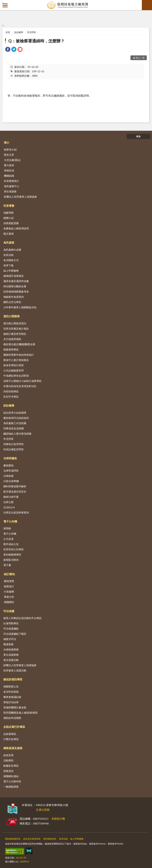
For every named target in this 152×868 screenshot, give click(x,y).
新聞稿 (7, 528)
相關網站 (9, 602)
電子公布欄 (10, 521)
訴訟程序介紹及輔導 (15, 413)
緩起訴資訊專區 (13, 679)
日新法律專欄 (11, 481)
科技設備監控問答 (14, 449)
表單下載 (8, 265)
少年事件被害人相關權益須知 (20, 307)
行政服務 (9, 592)
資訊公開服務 (12, 316)
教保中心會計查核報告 (16, 360)
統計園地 (9, 574)
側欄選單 (5, 5)
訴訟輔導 (19, 32)
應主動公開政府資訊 (15, 323)
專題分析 (9, 597)
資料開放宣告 (50, 839)
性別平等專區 (11, 397)
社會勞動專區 (11, 623)
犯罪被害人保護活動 (15, 670)
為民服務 (9, 242)
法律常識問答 (11, 471)
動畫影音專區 (11, 766)
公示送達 (8, 539)
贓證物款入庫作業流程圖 (17, 434)
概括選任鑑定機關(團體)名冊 (19, 344)
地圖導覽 (8, 213)
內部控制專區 (11, 391)
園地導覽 (9, 581)
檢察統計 (9, 586)
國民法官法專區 (12, 302)
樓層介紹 (8, 218)
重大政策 (9, 165)
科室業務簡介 (12, 181)
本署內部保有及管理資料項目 (20, 386)
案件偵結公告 (11, 544)
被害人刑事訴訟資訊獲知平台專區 (22, 618)
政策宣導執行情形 (14, 365)
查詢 (147, 5)
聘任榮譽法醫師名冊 (15, 286)
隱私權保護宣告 (13, 839)
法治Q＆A (9, 507)
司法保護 (9, 611)
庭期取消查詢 (11, 560)
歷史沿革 (9, 155)
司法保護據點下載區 (15, 634)
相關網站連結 (11, 776)
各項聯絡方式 (11, 260)
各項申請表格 (11, 692)
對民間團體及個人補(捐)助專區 (21, 713)
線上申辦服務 (11, 271)
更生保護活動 (11, 660)
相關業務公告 (11, 686)
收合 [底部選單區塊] (138, 136)
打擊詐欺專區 (11, 739)
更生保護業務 (11, 655)
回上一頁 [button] (140, 58)
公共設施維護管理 (14, 370)
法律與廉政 (10, 458)
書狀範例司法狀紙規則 (16, 418)
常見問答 (32, 32)
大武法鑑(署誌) (12, 160)
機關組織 (9, 176)
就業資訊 (8, 771)
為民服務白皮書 (12, 250)
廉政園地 (8, 465)
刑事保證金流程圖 (14, 428)
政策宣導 (8, 755)
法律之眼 (8, 502)
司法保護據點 (11, 628)
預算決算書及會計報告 (16, 329)
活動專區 (8, 760)
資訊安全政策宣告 (32, 839)
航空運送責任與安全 (15, 492)
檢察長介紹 (10, 149)
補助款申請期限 (12, 718)
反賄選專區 (10, 734)
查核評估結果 (11, 702)
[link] (8, 50)
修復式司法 (10, 639)
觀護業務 (8, 644)
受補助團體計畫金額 (15, 707)
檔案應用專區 (11, 349)
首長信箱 (8, 255)
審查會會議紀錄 (12, 697)
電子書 (7, 565)
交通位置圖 (43, 810)
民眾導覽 (9, 206)
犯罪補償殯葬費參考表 (16, 292)
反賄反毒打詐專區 (14, 727)
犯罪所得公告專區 (14, 549)
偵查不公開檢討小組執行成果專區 (22, 381)
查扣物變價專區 (12, 555)
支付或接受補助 (12, 339)
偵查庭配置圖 (11, 223)
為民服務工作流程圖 (15, 423)
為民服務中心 (12, 186)
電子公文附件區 (12, 781)
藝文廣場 (8, 234)
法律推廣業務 (11, 649)
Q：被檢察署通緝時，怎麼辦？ (36, 41)
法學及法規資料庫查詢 (16, 512)
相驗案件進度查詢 (14, 297)
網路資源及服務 (13, 748)
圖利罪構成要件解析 (15, 486)
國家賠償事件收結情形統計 (19, 355)
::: (3, 3)
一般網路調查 (11, 787)
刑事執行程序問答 (14, 444)
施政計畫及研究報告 (15, 334)
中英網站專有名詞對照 (16, 376)
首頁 (8, 32)
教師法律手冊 (11, 497)
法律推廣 (8, 476)
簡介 (7, 142)
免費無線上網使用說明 (16, 228)
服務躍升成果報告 (14, 276)
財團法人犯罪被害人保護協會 (20, 197)
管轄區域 (9, 170)
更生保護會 (10, 191)
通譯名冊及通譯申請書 (16, 281)
